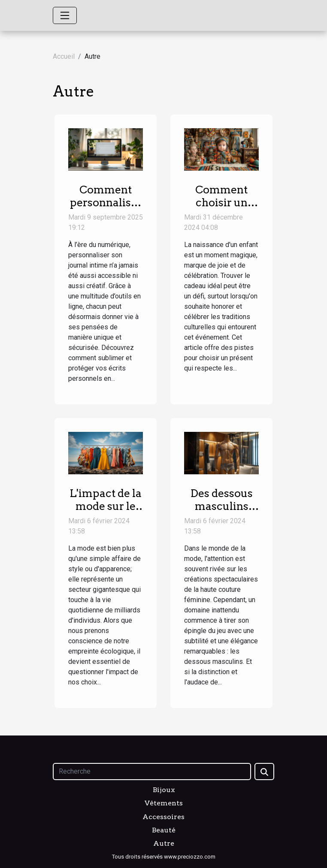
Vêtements (164, 803)
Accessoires (163, 817)
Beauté (164, 830)
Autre (164, 843)
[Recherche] (152, 772)
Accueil (64, 56)
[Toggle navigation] (65, 15)
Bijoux (164, 790)
